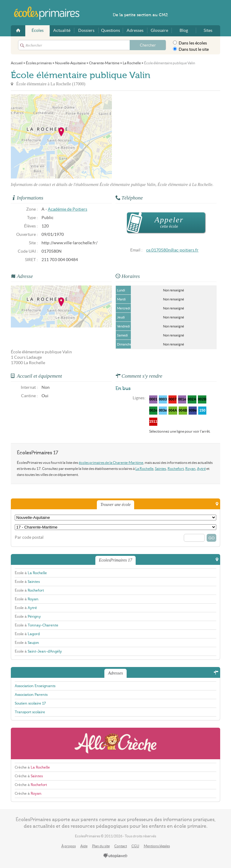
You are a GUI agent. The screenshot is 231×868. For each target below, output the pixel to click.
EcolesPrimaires (50, 13)
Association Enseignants (35, 686)
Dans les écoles (190, 43)
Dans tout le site (191, 49)
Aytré (201, 469)
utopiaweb (115, 856)
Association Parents (31, 695)
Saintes (160, 469)
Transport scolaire (30, 712)
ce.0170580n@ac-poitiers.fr (172, 250)
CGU (135, 846)
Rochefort (176, 469)
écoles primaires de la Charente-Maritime (111, 463)
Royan (190, 469)
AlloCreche (115, 743)
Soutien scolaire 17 (30, 703)
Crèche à (32, 767)
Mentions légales (157, 846)
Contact (121, 846)
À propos (69, 846)
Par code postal (29, 537)
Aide (84, 846)
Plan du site (101, 846)
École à (31, 573)
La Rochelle (144, 469)
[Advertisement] (166, 136)
